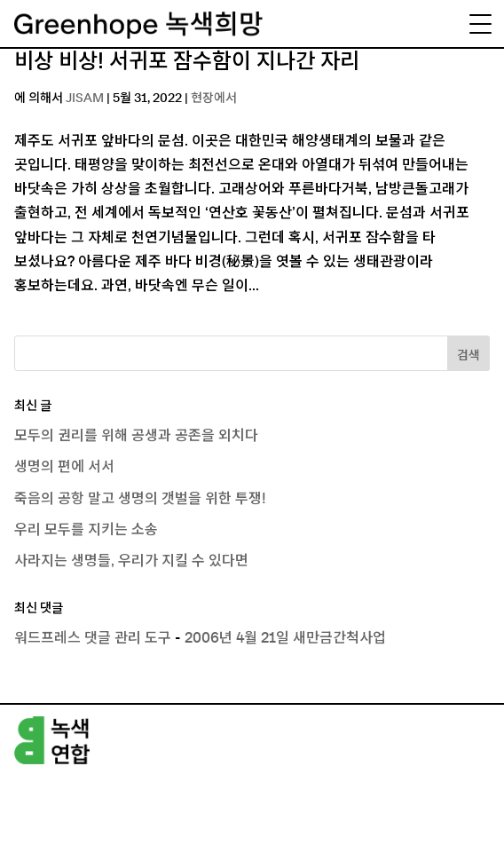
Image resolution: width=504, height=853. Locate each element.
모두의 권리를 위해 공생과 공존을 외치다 (136, 436)
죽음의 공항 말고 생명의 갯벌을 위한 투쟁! (140, 499)
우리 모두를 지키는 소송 (86, 530)
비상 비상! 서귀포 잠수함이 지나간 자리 (187, 62)
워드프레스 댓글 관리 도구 (93, 638)
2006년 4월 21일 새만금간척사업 (285, 638)
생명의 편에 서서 (64, 467)
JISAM (85, 99)
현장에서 (214, 99)
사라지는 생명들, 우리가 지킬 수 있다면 (131, 561)
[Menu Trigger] (480, 24)
